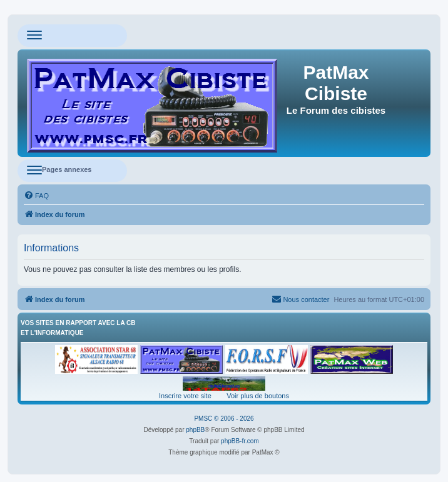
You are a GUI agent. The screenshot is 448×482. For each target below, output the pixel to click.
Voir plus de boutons (258, 396)
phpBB (195, 430)
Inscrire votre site (185, 396)
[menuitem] (36, 196)
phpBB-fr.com (240, 441)
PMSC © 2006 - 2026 (224, 419)
